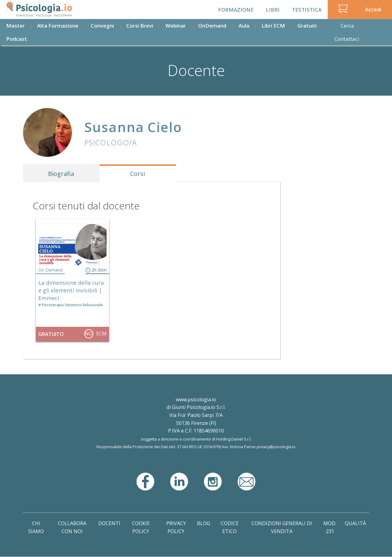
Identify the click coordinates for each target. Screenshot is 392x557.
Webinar (176, 26)
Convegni (102, 26)
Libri (273, 10)
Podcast (17, 39)
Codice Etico (230, 527)
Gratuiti (307, 26)
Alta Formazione (58, 26)
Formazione (236, 10)
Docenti (109, 523)
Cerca (347, 26)
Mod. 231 (330, 527)
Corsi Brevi (140, 26)
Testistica (307, 10)
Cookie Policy (141, 527)
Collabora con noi (72, 527)
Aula (244, 26)
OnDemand (212, 26)
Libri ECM (273, 26)
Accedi (373, 9)
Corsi (138, 174)
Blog (204, 523)
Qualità (355, 523)
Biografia (61, 174)
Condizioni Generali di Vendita (282, 527)
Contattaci (347, 39)
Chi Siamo (36, 527)
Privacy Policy (176, 527)
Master (15, 26)
